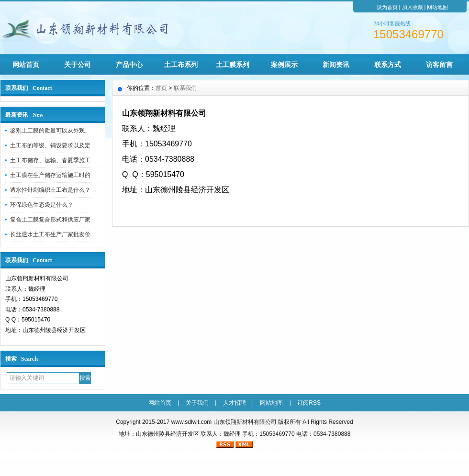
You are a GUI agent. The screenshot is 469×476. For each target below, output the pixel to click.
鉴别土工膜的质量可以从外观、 (50, 131)
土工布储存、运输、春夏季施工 (50, 160)
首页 (161, 88)
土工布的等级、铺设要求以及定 (50, 145)
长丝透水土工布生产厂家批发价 (50, 234)
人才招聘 (234, 403)
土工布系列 (181, 65)
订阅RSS (309, 403)
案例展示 (284, 65)
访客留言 (439, 65)
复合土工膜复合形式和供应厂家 (50, 220)
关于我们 (197, 403)
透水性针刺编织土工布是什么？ (50, 190)
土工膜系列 (233, 65)
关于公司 (78, 65)
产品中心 (129, 65)
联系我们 (185, 88)
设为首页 (387, 7)
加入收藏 (413, 7)
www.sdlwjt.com (192, 422)
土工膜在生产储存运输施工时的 (50, 175)
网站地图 (437, 7)
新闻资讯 (336, 65)
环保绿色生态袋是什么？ (42, 205)
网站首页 (26, 65)
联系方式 (388, 65)
